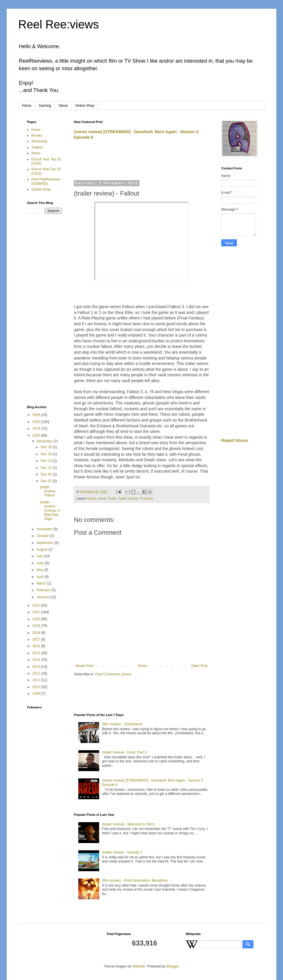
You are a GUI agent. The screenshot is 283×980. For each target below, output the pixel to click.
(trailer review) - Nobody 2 (122, 852)
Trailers (37, 147)
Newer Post (84, 666)
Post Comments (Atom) (113, 674)
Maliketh (139, 966)
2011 (37, 680)
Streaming (39, 141)
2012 (37, 673)
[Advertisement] (142, 163)
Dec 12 (47, 468)
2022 (37, 605)
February (44, 590)
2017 (37, 639)
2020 (37, 619)
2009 (37, 694)
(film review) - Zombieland (122, 724)
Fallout (91, 498)
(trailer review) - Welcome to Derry (128, 824)
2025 (37, 422)
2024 (37, 428)
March (42, 583)
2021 (37, 612)
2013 (37, 667)
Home (27, 106)
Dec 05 (47, 474)
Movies (37, 135)
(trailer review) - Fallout (49, 491)
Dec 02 (47, 481)
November (45, 529)
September (46, 543)
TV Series (146, 498)
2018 (37, 633)
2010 (37, 687)
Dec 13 (47, 461)
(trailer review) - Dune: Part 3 (124, 752)
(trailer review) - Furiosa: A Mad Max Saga (50, 511)
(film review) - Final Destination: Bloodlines (135, 880)
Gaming (45, 106)
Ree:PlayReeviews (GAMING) (46, 181)
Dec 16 (47, 454)
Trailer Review (128, 498)
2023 (37, 435)
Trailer (112, 498)
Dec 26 (47, 447)
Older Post (199, 666)
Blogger (172, 966)
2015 (37, 653)
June (41, 563)
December (45, 441)
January (43, 597)
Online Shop (85, 106)
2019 (37, 626)
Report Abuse (234, 440)
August (42, 549)
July (40, 556)
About (63, 106)
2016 (37, 646)
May (40, 570)
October (43, 536)
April (40, 577)
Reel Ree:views (59, 24)
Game (102, 498)
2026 (37, 415)
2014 (37, 660)
